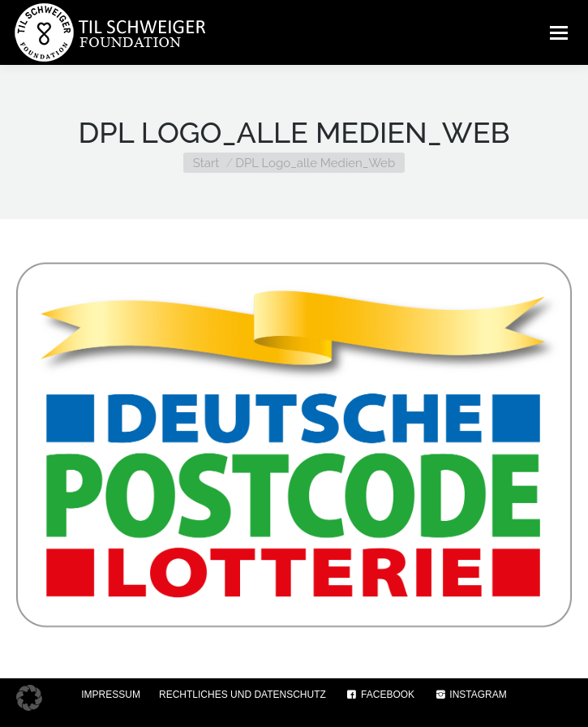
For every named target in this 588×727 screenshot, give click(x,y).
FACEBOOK (380, 695)
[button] (29, 698)
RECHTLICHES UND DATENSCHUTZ (242, 695)
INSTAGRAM (470, 695)
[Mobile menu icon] (559, 32)
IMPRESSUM (111, 695)
